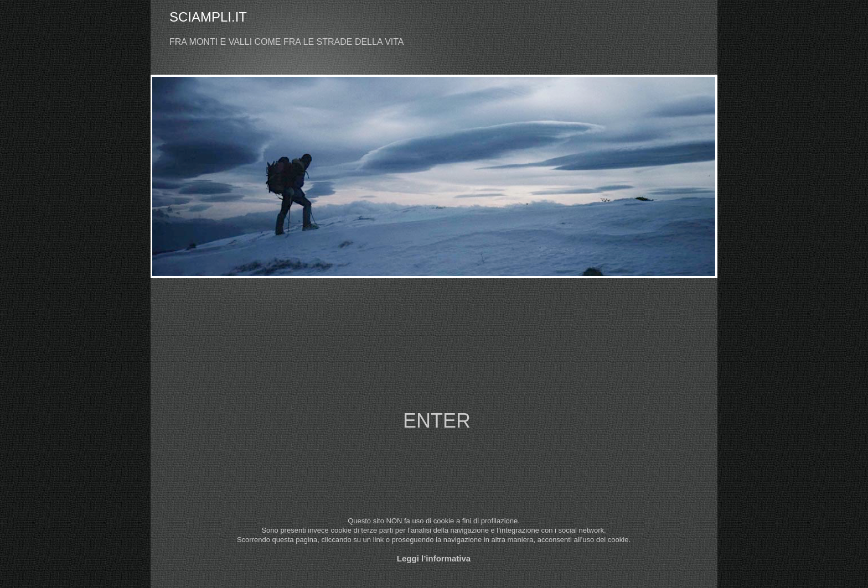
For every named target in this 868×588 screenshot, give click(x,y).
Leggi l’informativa (434, 558)
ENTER (437, 421)
